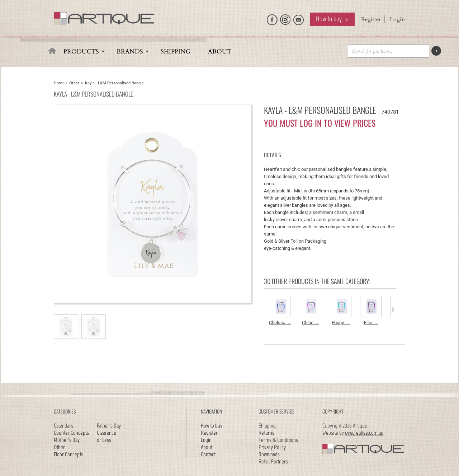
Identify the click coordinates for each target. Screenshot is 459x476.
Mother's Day (67, 440)
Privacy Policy (272, 447)
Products (81, 52)
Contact (208, 454)
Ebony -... (341, 323)
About (220, 52)
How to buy (329, 19)
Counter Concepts (71, 433)
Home (59, 83)
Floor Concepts (68, 454)
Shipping (176, 52)
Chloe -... (311, 323)
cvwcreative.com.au (364, 433)
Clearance (107, 433)
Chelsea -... (280, 323)
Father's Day (109, 426)
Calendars (63, 426)
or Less (104, 440)
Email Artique (299, 18)
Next (393, 310)
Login (397, 19)
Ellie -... (371, 323)
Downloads (269, 454)
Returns (266, 433)
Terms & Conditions (278, 440)
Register (371, 19)
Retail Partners (273, 461)
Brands (130, 52)
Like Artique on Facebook (272, 18)
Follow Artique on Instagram (285, 18)
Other (74, 83)
